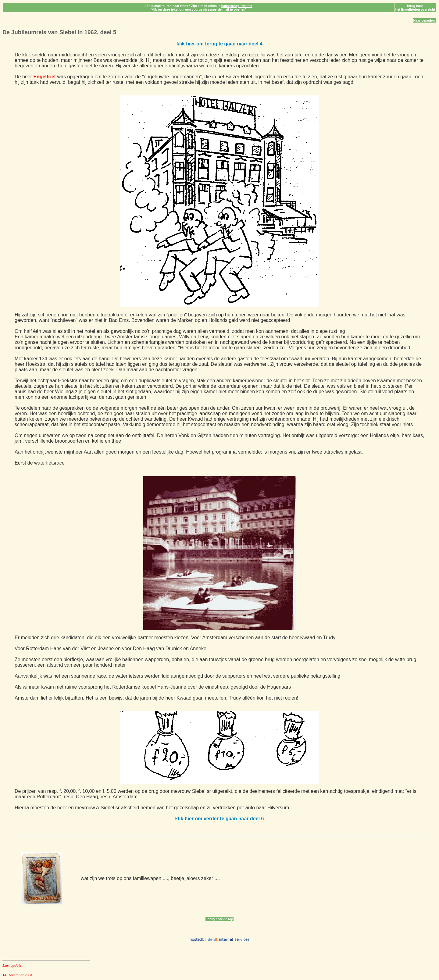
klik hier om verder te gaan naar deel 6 (220, 819)
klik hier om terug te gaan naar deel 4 (220, 44)
